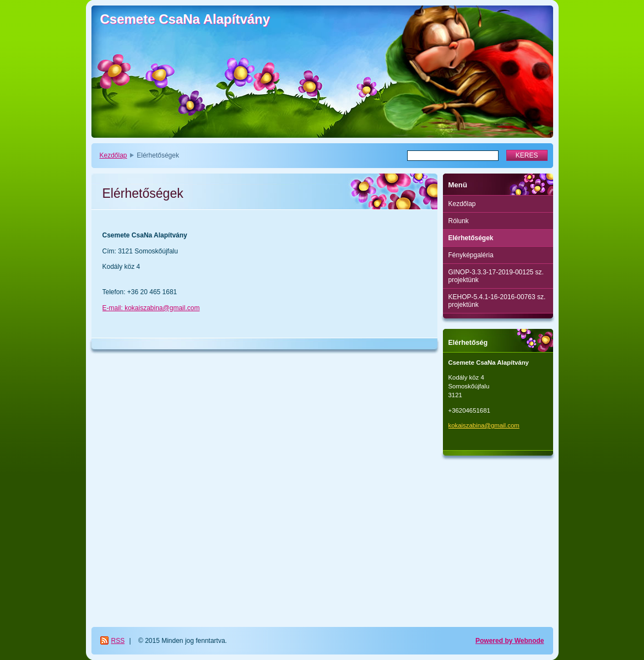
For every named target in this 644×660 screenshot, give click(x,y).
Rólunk (459, 221)
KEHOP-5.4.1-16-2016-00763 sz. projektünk (497, 301)
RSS (118, 641)
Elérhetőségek (471, 238)
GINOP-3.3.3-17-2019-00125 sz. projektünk (496, 276)
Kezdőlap (113, 155)
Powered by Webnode (510, 641)
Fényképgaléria (471, 255)
